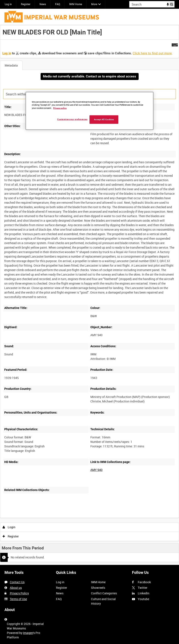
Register (26, 4)
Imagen (28, 633)
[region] (89, 111)
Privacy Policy (19, 593)
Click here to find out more (152, 53)
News (43, 4)
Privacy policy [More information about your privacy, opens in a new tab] (60, 108)
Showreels (98, 588)
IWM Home (76, 4)
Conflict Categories (104, 593)
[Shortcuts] (175, 44)
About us (16, 588)
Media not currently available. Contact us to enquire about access (89, 76)
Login (9, 527)
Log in (8, 4)
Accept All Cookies (104, 119)
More (94, 4)
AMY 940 (96, 470)
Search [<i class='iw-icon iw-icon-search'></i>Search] (172, 4)
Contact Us (17, 582)
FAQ (58, 4)
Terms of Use (18, 599)
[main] (89, 295)
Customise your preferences (72, 119)
